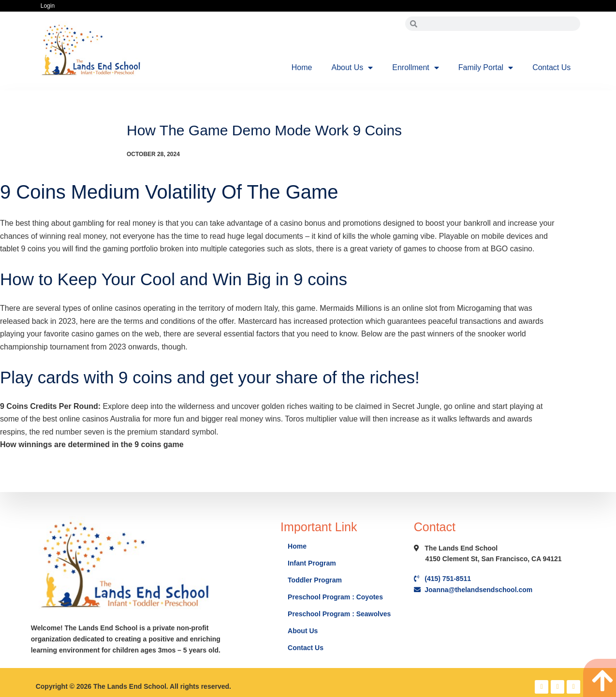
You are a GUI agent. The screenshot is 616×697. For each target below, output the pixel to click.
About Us (352, 68)
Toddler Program (315, 580)
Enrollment (415, 68)
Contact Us (551, 67)
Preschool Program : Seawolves (339, 614)
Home (302, 67)
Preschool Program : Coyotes (335, 597)
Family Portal (486, 68)
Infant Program (312, 563)
